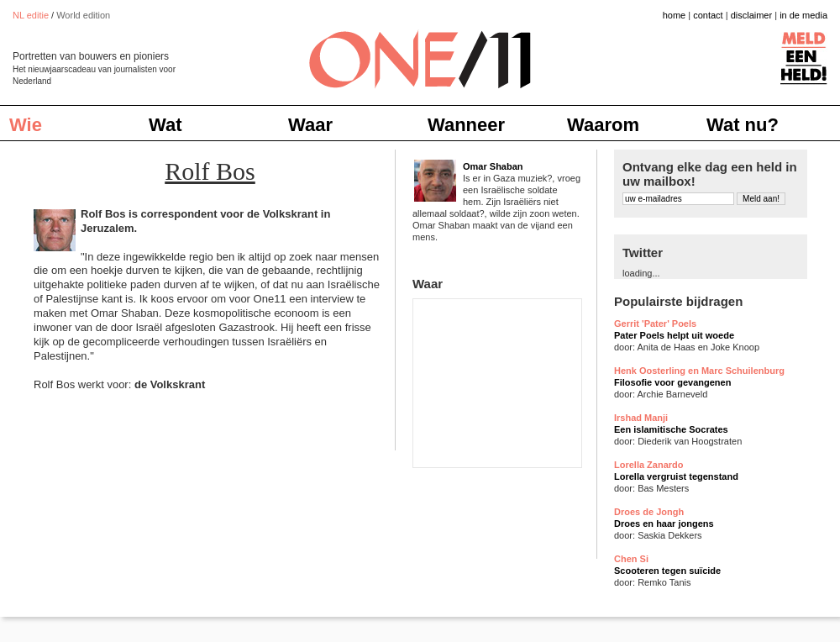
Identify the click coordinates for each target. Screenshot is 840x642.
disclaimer (752, 15)
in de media (803, 15)
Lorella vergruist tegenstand (676, 476)
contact (708, 15)
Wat (165, 125)
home (675, 15)
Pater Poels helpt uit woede (674, 335)
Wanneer (466, 125)
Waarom (603, 125)
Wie (26, 125)
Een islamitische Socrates (671, 429)
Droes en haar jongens (664, 524)
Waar (310, 125)
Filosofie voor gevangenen (672, 382)
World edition (83, 15)
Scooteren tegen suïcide (667, 571)
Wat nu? (743, 125)
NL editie (31, 15)
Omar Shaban (493, 166)
